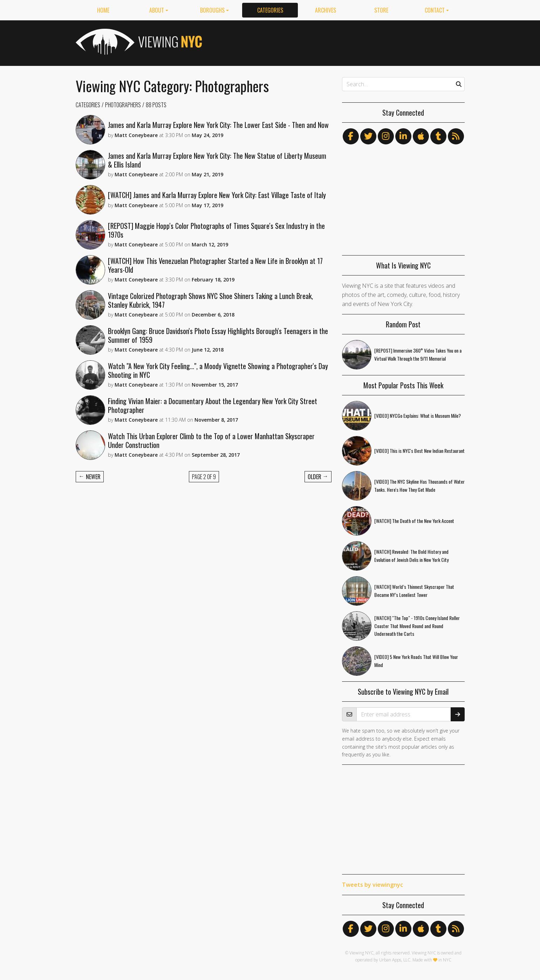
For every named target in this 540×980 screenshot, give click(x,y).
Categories (270, 10)
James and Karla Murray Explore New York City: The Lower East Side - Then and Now (218, 125)
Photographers (123, 105)
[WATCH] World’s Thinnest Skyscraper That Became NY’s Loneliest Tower (414, 591)
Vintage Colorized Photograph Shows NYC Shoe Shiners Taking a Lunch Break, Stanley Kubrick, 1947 (210, 300)
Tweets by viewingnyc (372, 885)
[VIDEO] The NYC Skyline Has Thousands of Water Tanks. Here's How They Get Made (419, 485)
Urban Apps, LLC (395, 960)
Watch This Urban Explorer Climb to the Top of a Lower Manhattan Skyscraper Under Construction (211, 440)
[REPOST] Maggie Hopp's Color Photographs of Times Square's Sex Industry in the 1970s (216, 230)
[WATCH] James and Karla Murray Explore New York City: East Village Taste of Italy (217, 195)
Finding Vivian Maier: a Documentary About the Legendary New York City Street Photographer (213, 405)
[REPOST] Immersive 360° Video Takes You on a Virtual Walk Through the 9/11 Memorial (418, 354)
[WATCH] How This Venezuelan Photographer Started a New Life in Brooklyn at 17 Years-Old (215, 265)
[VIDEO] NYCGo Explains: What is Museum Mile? (418, 416)
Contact (435, 10)
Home (103, 10)
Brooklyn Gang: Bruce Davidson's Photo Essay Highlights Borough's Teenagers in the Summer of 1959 (218, 335)
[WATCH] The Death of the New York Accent (414, 521)
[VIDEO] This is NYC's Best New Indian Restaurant (419, 451)
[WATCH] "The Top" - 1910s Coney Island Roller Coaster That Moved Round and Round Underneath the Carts (417, 626)
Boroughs (212, 10)
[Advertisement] (337, 42)
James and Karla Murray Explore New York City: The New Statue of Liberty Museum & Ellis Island (217, 160)
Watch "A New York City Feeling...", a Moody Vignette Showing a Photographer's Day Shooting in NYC (218, 370)
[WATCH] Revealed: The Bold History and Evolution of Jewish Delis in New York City (411, 556)
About (157, 10)
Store (381, 10)
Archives (326, 10)
